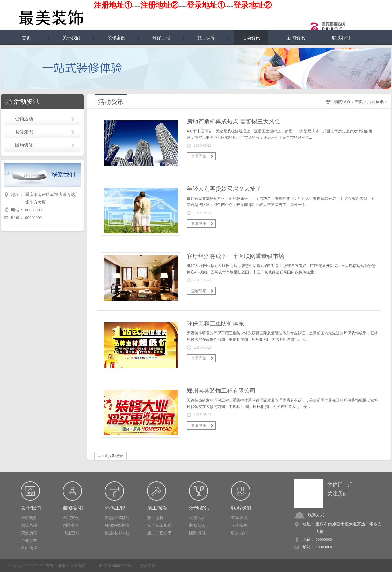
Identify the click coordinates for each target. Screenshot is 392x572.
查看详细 (199, 156)
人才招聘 (239, 525)
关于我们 (71, 38)
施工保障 (206, 38)
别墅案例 (71, 525)
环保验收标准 (117, 525)
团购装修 (24, 145)
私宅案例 (71, 518)
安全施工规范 (159, 525)
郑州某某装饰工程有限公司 (221, 391)
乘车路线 (239, 518)
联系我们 (341, 38)
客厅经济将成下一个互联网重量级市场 (236, 256)
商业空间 (71, 533)
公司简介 (29, 518)
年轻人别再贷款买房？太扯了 (224, 189)
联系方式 (239, 533)
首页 (26, 38)
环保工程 (161, 38)
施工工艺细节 (159, 533)
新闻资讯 (296, 38)
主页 (359, 102)
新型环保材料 (117, 518)
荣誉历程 (29, 533)
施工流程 (155, 518)
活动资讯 (375, 102)
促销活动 (24, 119)
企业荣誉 (29, 541)
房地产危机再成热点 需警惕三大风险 (233, 122)
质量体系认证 (117, 533)
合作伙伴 (29, 548)
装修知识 (24, 132)
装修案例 (116, 38)
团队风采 (29, 525)
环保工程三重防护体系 (215, 323)
